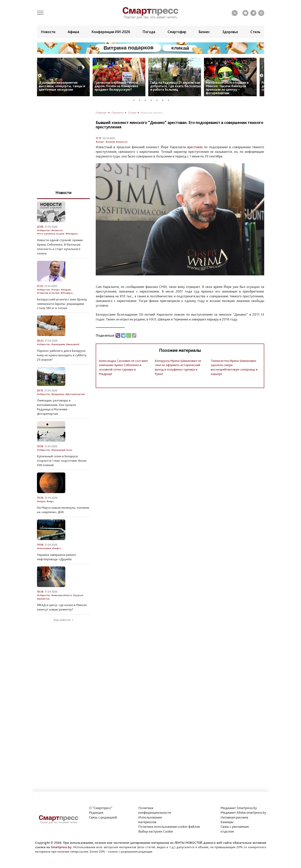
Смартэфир (177, 32)
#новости (122, 142)
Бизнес (204, 32)
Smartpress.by (61, 847)
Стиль (255, 32)
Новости (48, 32)
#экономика (44, 548)
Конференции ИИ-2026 (111, 32)
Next (262, 76)
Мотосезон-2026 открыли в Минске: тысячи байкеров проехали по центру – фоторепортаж (227, 88)
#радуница (58, 394)
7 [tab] (170, 100)
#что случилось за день (51, 234)
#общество (44, 230)
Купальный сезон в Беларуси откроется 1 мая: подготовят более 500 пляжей (62, 461)
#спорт (100, 142)
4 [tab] (153, 100)
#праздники (58, 344)
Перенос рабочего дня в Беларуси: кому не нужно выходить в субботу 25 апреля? (62, 355)
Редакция (96, 812)
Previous (40, 76)
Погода (149, 32)
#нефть (56, 548)
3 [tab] (147, 100)
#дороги (78, 595)
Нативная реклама (234, 817)
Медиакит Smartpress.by (239, 808)
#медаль (66, 290)
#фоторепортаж (75, 394)
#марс (50, 501)
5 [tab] (158, 100)
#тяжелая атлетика (48, 293)
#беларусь (72, 234)
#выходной (73, 344)
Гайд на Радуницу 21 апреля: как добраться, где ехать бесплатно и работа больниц (176, 86)
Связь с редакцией (103, 817)
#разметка (43, 599)
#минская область (62, 595)
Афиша (73, 32)
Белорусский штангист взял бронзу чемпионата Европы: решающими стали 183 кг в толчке (62, 304)
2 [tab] (141, 100)
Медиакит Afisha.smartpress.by (243, 812)
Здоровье (230, 32)
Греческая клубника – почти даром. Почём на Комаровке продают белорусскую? (116, 86)
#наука (41, 501)
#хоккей (110, 142)
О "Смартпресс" (101, 808)
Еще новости (62, 620)
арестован (195, 147)
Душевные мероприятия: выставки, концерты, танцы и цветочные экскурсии (62, 86)
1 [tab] (135, 100)
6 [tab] (164, 100)
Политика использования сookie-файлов (169, 827)
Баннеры (227, 822)
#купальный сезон (62, 450)
